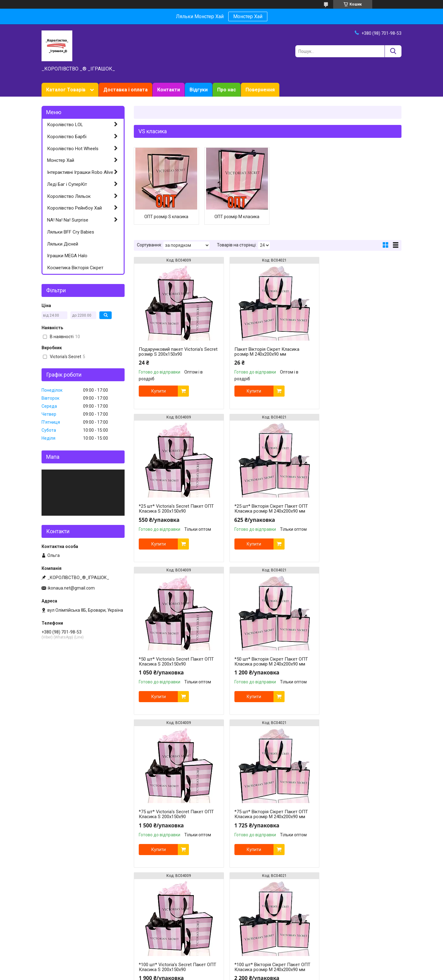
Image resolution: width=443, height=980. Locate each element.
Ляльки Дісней (63, 244)
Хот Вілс (50, 935)
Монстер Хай (248, 16)
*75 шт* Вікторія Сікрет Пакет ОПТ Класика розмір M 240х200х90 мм (266, 662)
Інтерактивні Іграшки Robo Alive (80, 172)
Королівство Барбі (67, 137)
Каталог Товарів (66, 90)
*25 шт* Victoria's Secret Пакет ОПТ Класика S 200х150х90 (358, 352)
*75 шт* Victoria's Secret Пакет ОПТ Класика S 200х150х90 (176, 662)
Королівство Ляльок (69, 196)
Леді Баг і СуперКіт (67, 184)
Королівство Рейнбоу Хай (74, 208)
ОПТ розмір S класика (165, 217)
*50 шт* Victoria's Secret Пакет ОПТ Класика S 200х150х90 (267, 509)
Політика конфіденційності (272, 974)
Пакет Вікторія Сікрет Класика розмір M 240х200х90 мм (262, 352)
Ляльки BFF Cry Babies (71, 232)
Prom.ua (251, 963)
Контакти (169, 90)
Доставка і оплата (126, 90)
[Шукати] (393, 51)
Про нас (227, 90)
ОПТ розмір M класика (233, 217)
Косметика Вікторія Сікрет (75, 268)
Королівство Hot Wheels (73, 149)
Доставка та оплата (154, 928)
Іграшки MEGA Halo (67, 256)
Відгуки (199, 90)
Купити (159, 391)
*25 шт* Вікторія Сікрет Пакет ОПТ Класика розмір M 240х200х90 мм (176, 509)
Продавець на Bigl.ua (222, 969)
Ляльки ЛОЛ (54, 922)
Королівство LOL (65, 125)
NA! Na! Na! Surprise (68, 220)
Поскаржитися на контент (223, 974)
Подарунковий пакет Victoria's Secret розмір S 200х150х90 (171, 352)
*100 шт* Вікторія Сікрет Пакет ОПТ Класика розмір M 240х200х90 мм (176, 817)
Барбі (47, 928)
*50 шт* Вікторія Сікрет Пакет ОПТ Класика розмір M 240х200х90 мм (357, 509)
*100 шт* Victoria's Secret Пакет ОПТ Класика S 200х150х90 (354, 662)
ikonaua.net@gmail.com (71, 588)
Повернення (260, 90)
